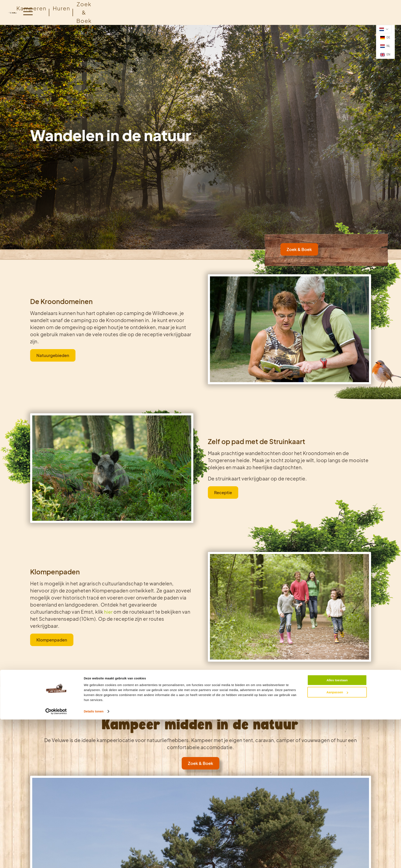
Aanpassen (337, 452)
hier (108, 612)
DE (385, 38)
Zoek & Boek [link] (299, 249)
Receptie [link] (223, 492)
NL (385, 46)
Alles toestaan (337, 440)
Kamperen (31, 8)
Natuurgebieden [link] (53, 355)
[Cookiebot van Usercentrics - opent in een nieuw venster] (56, 471)
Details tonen (94, 471)
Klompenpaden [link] (52, 640)
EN (385, 55)
